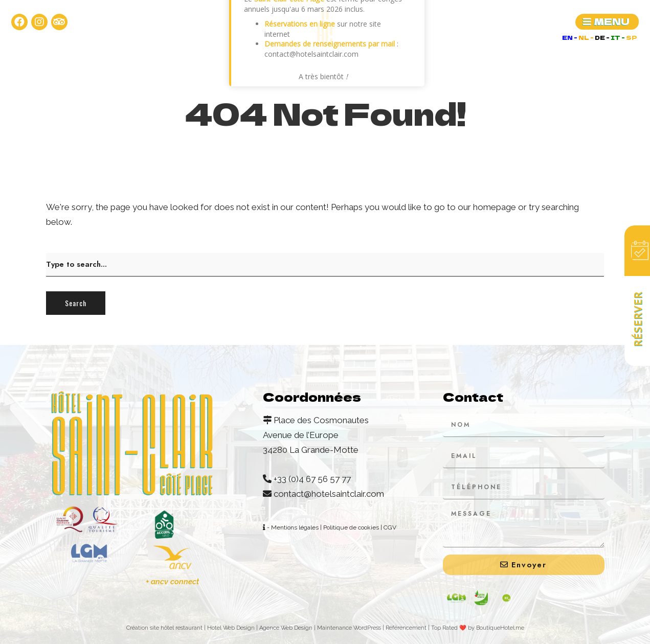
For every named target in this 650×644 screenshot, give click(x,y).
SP (632, 37)
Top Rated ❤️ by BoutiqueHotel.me (478, 628)
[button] (607, 22)
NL (584, 37)
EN (568, 37)
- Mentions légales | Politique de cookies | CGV (330, 527)
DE (600, 37)
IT (616, 37)
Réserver (637, 319)
